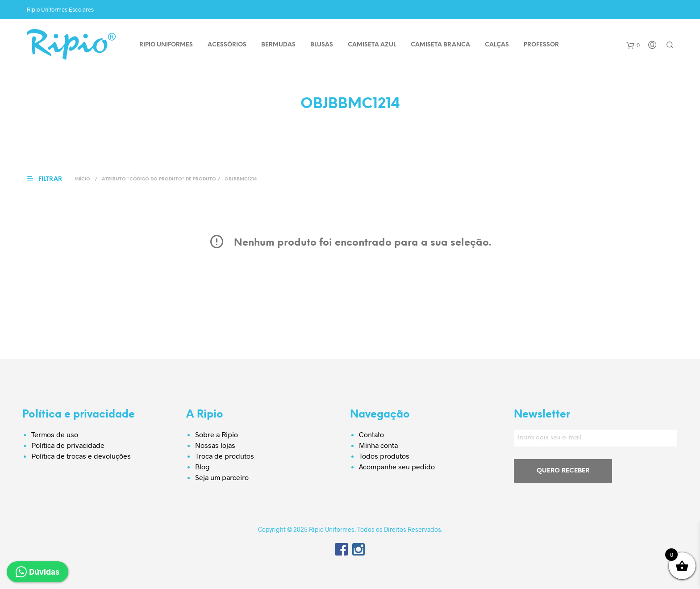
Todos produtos (384, 456)
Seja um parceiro (222, 477)
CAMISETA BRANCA (440, 45)
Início (83, 179)
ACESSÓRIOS (227, 45)
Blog (202, 466)
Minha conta (378, 445)
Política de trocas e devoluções (81, 456)
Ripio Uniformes (166, 45)
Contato (371, 434)
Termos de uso (55, 434)
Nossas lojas (215, 445)
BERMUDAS (278, 45)
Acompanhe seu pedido (397, 466)
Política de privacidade (68, 445)
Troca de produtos (225, 456)
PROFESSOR (541, 45)
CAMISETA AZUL (372, 45)
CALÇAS (497, 45)
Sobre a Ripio (217, 434)
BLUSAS (322, 45)
